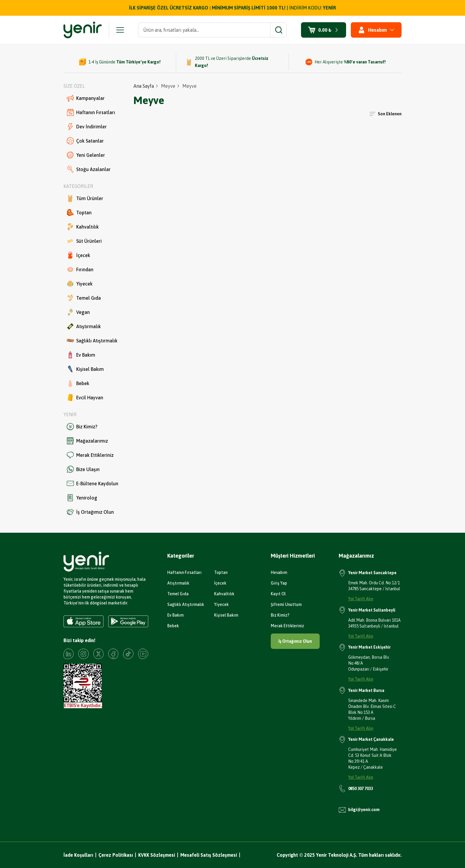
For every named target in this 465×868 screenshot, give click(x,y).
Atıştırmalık (84, 326)
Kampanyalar (86, 98)
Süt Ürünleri (84, 241)
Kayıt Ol (278, 594)
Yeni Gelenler (86, 155)
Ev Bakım (81, 355)
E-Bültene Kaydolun (93, 484)
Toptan (79, 213)
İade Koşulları (78, 855)
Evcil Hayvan (85, 398)
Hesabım (279, 572)
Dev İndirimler (87, 127)
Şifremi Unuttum (286, 604)
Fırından (80, 269)
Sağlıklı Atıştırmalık (92, 341)
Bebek (78, 383)
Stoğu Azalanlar (89, 169)
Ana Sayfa (144, 86)
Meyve (168, 86)
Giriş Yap (279, 583)
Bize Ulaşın (83, 469)
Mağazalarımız (87, 441)
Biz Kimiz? (82, 427)
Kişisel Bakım (85, 369)
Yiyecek (80, 284)
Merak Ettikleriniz (90, 455)
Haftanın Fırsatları (91, 112)
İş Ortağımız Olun (90, 512)
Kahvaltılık (83, 227)
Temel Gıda (84, 298)
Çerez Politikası (116, 855)
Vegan (78, 312)
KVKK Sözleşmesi (157, 855)
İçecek (78, 255)
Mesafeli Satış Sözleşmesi (209, 855)
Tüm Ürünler (85, 198)
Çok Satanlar (85, 141)
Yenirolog (82, 498)
